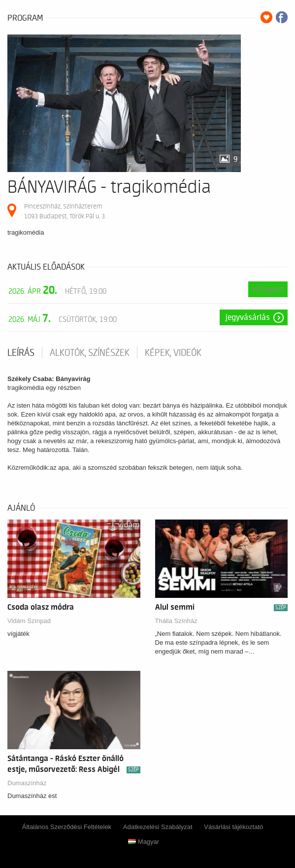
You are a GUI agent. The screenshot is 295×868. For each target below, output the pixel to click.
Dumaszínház (27, 783)
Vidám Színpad (29, 621)
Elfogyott (268, 289)
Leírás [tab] (21, 353)
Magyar (144, 842)
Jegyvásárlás (248, 317)
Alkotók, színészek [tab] (90, 353)
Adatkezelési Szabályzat (158, 827)
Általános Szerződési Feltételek (67, 827)
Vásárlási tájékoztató (233, 827)
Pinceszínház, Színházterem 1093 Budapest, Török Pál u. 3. (65, 211)
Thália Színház (176, 621)
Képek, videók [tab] (173, 353)
